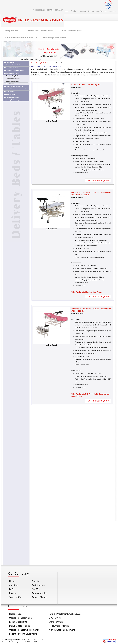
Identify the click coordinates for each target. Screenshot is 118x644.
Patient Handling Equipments (23, 634)
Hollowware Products (12, 97)
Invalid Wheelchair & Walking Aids (16, 89)
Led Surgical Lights (72, 31)
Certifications (102, 11)
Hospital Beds (12, 31)
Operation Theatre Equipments (24, 630)
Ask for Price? (52, 120)
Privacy (13, 593)
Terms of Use (15, 597)
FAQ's (12, 589)
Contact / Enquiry (40, 597)
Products (82, 11)
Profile (74, 11)
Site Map (36, 589)
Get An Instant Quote (98, 180)
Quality (91, 11)
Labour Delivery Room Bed (19, 38)
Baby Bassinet (10, 84)
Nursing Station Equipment (14, 100)
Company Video (40, 593)
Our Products (18, 606)
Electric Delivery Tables (12, 76)
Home (66, 11)
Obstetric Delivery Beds (13, 81)
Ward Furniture (10, 94)
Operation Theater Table (41, 31)
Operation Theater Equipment (15, 70)
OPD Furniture (10, 92)
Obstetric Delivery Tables (13, 79)
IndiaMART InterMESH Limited (32, 642)
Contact (112, 11)
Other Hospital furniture (54, 38)
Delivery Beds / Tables (13, 73)
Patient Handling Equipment (14, 86)
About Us (14, 585)
